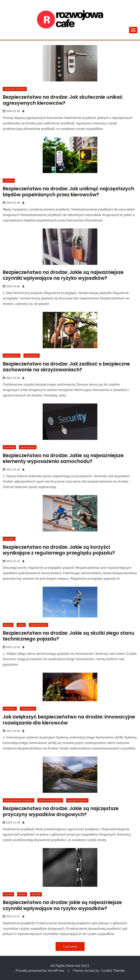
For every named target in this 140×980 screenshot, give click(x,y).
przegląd (9, 539)
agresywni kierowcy (15, 89)
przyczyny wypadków (50, 800)
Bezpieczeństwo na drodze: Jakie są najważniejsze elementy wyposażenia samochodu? (63, 458)
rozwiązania (28, 709)
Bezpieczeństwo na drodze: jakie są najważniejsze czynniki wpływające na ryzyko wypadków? (62, 905)
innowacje (10, 709)
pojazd (8, 625)
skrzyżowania (11, 356)
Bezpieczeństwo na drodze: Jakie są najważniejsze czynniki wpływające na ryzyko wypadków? (63, 275)
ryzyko (22, 894)
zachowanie (32, 356)
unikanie (9, 180)
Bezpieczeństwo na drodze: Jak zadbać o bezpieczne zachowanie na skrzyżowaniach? (66, 367)
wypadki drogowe (77, 800)
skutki (21, 625)
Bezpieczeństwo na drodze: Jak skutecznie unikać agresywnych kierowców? (63, 100)
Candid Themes (113, 970)
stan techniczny (38, 625)
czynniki (8, 894)
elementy (9, 447)
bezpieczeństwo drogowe (18, 800)
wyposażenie (28, 447)
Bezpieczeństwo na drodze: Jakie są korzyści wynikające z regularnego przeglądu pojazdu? (59, 550)
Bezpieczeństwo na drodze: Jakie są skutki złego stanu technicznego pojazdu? (69, 636)
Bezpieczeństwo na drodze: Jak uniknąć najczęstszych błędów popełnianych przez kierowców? (68, 192)
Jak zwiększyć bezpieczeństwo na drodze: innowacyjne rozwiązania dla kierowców (69, 720)
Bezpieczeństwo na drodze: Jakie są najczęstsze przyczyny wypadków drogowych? (61, 811)
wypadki (36, 894)
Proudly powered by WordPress (40, 970)
